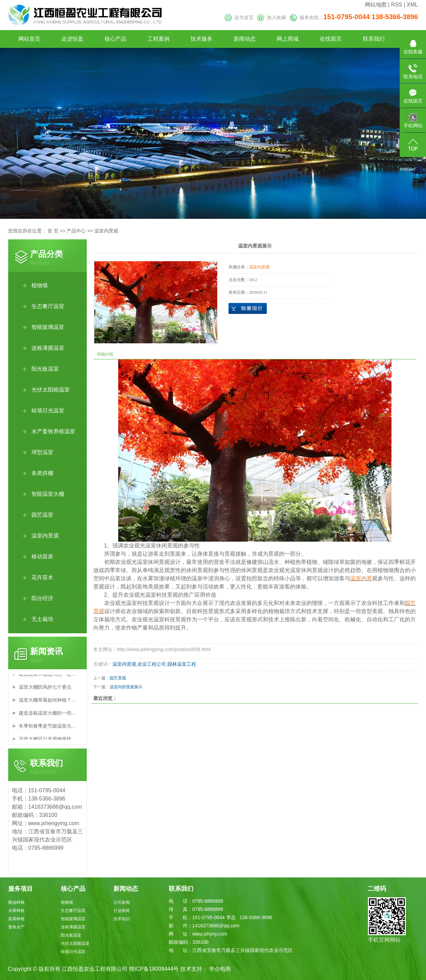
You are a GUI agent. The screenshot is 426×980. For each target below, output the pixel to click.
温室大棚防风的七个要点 (45, 689)
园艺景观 (118, 678)
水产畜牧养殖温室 (53, 431)
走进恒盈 (72, 39)
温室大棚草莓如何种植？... (47, 702)
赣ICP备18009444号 (154, 969)
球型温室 (42, 452)
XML (413, 5)
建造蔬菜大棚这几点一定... (47, 676)
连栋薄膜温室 (48, 348)
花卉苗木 (42, 577)
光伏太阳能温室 (51, 390)
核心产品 (115, 39)
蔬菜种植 (16, 919)
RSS (397, 5)
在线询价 (248, 308)
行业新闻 (122, 911)
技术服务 (202, 39)
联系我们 (374, 39)
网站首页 (29, 39)
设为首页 (239, 17)
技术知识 (122, 919)
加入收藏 (272, 17)
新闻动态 (245, 39)
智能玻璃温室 (48, 327)
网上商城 (288, 39)
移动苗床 (42, 557)
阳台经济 (42, 598)
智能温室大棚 (48, 494)
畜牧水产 (16, 927)
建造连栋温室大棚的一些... (47, 715)
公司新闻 (122, 902)
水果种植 (16, 911)
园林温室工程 (182, 664)
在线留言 (331, 39)
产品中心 (76, 231)
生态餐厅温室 (48, 306)
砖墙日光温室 (48, 410)
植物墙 (40, 285)
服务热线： (354, 17)
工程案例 (159, 39)
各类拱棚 (42, 473)
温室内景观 (106, 231)
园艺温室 (42, 515)
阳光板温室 (45, 369)
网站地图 (376, 5)
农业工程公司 (152, 664)
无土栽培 (42, 619)
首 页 (53, 231)
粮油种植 (16, 902)
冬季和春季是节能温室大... (47, 728)
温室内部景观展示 (126, 687)
